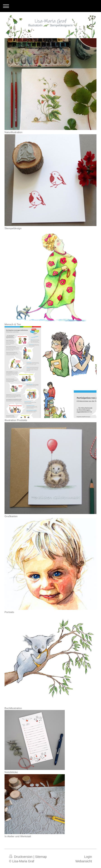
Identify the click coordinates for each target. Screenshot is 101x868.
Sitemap (41, 857)
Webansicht (84, 861)
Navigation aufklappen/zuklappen (50, 6)
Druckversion (21, 857)
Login (88, 857)
